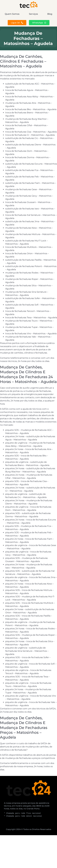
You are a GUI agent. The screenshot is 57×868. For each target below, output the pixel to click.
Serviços (33, 14)
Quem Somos (12, 14)
